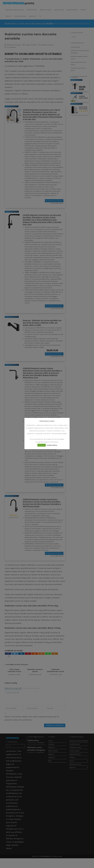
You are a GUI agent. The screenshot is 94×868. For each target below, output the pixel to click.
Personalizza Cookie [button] (59, 434)
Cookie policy (59, 428)
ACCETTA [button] (42, 445)
